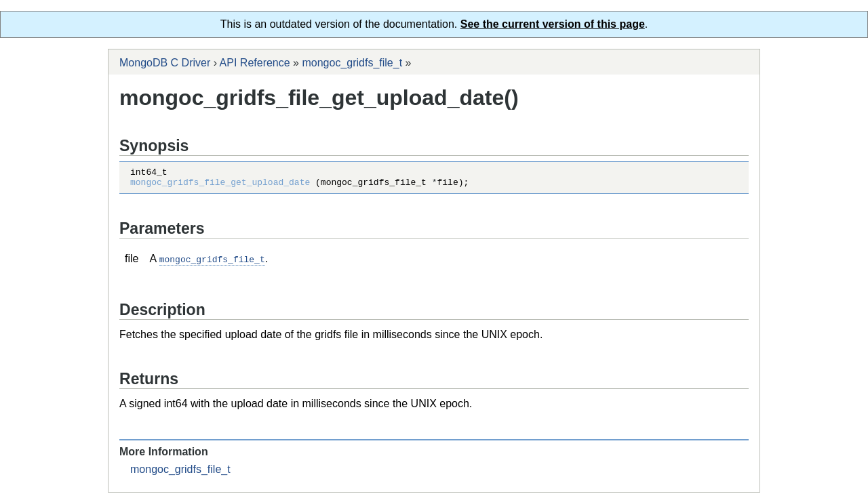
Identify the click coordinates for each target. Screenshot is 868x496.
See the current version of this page (553, 24)
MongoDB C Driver (165, 63)
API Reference (255, 63)
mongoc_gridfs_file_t (352, 63)
